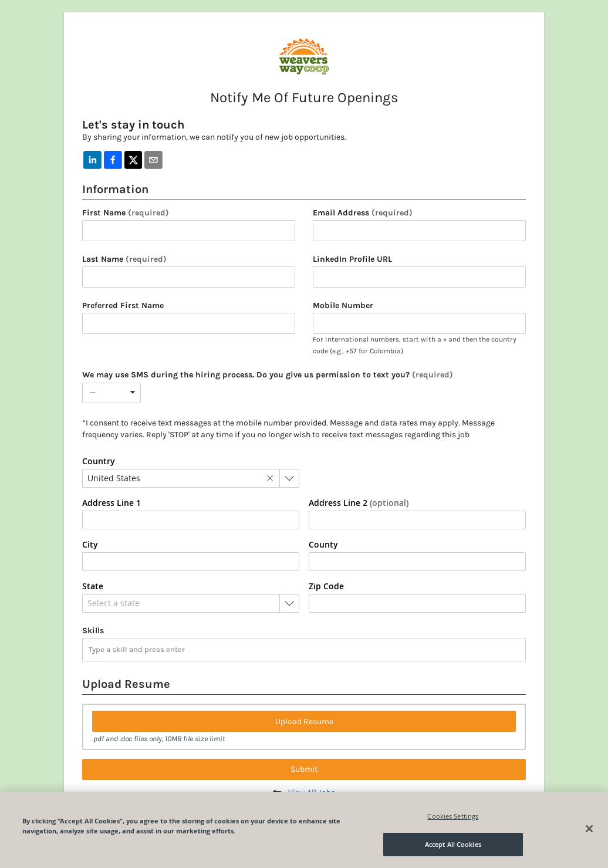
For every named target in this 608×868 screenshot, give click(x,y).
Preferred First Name (123, 306)
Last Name (124, 259)
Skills (93, 631)
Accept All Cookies (453, 844)
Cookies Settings (453, 816)
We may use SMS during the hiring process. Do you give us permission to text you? (268, 375)
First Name (126, 213)
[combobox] (112, 393)
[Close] (589, 829)
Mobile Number (343, 306)
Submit (304, 769)
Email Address (363, 213)
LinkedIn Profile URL (352, 259)
